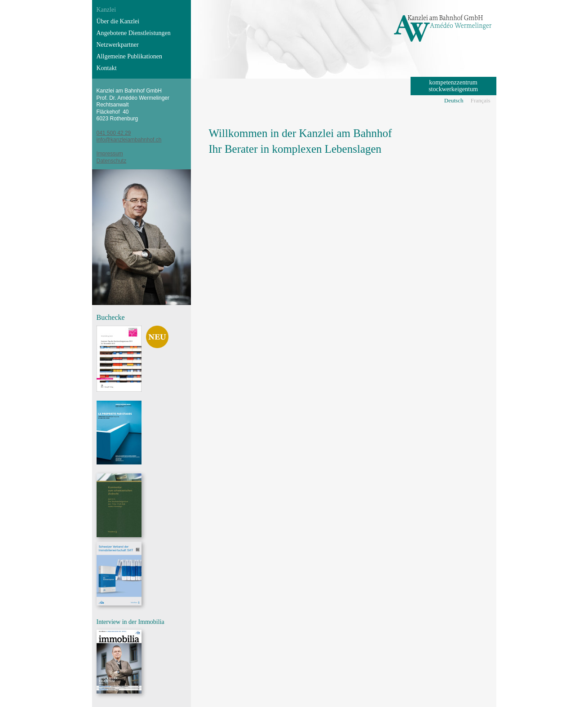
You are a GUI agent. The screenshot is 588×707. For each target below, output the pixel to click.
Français (480, 100)
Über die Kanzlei (118, 21)
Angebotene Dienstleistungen (134, 33)
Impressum (110, 154)
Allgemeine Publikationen (130, 56)
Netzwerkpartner (118, 45)
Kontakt (107, 68)
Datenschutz (112, 161)
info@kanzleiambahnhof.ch (129, 140)
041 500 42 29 (114, 133)
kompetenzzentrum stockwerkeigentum (453, 86)
